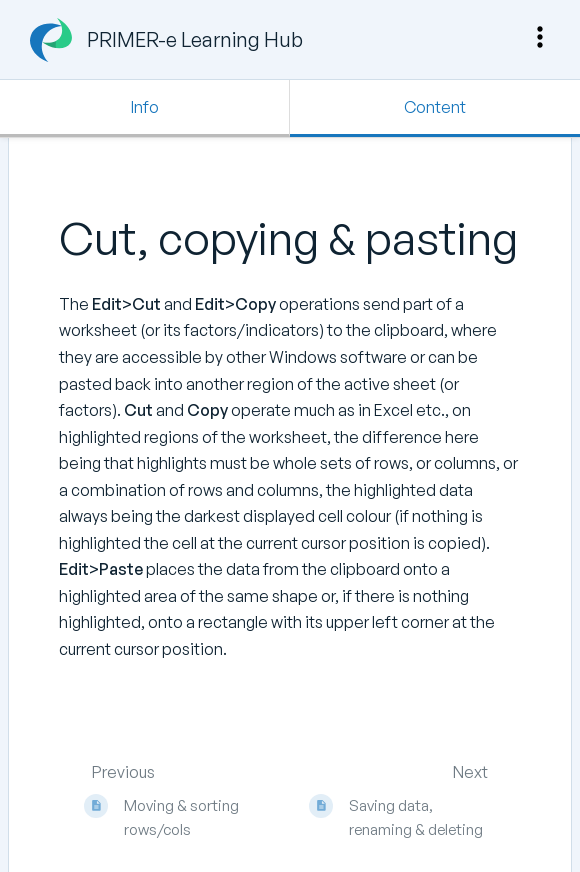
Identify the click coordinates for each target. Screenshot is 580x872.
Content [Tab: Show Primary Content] (435, 107)
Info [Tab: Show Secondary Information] (145, 107)
